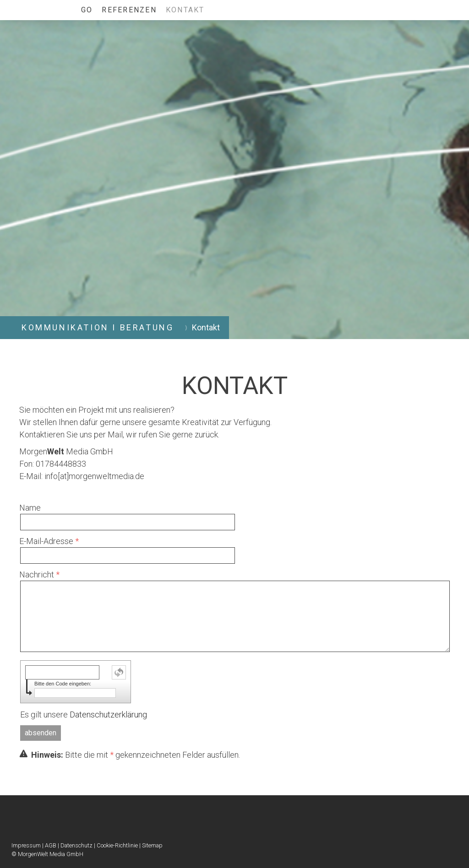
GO (87, 10)
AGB (51, 845)
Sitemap (152, 845)
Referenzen (129, 10)
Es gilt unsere (84, 714)
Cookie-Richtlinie (117, 845)
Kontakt (185, 10)
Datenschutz (76, 845)
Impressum (26, 845)
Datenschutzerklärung (108, 714)
